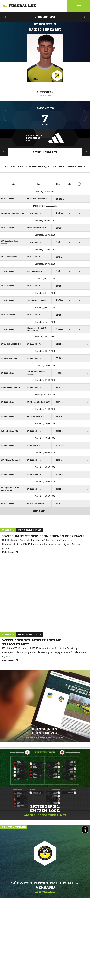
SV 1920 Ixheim (45, 24)
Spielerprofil (45, 17)
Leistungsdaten (45, 152)
